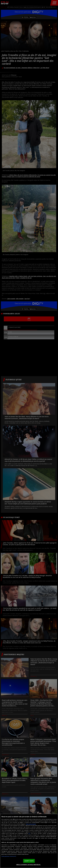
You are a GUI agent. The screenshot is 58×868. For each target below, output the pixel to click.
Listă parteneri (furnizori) (9, 856)
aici (29, 833)
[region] (29, 841)
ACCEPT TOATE (29, 861)
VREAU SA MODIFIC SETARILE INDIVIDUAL (28, 865)
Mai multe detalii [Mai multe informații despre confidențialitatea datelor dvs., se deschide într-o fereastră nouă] (31, 824)
